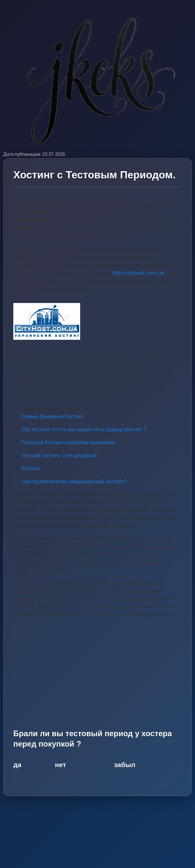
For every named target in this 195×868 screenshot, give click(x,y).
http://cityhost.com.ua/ (139, 273)
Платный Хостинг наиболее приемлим (68, 442)
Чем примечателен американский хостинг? (74, 482)
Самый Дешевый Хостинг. (53, 416)
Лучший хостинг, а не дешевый (59, 455)
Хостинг (31, 468)
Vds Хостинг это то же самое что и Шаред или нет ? (84, 429)
